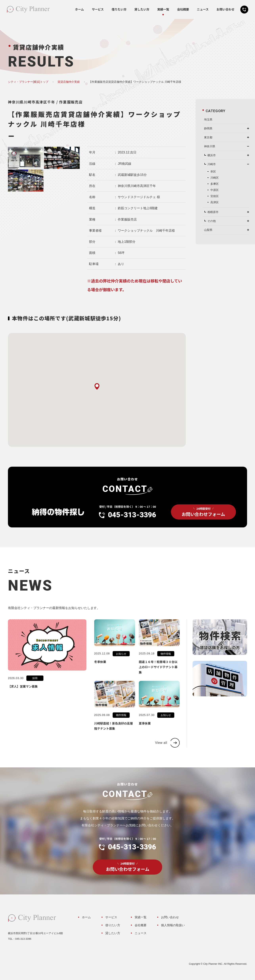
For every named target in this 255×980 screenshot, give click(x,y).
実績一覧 (163, 9)
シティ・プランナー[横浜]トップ (28, 82)
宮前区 (215, 196)
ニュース (203, 9)
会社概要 (183, 9)
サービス (98, 9)
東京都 (208, 137)
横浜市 (212, 155)
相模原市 (213, 212)
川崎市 (212, 164)
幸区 (213, 172)
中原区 (215, 190)
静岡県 (208, 128)
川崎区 (215, 178)
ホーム (79, 9)
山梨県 (208, 230)
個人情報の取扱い (173, 925)
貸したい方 (142, 9)
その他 (212, 221)
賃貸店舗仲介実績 (69, 82)
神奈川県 (210, 146)
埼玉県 (208, 119)
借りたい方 (119, 9)
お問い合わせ (225, 9)
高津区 (215, 202)
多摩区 (215, 184)
